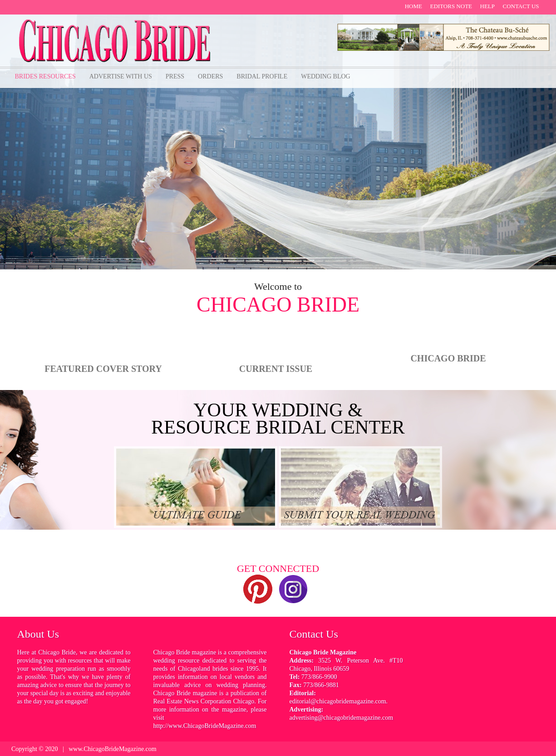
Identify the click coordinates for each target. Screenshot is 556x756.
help (488, 6)
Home (413, 6)
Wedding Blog (325, 76)
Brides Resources (45, 76)
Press (175, 76)
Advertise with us (121, 76)
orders (210, 76)
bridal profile (262, 76)
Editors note (451, 6)
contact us (521, 6)
